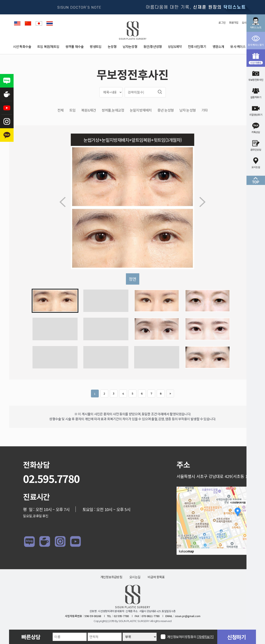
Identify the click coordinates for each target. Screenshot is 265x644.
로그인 (222, 23)
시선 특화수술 (22, 47)
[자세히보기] (205, 637)
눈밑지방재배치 (141, 110)
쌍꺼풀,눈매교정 (113, 110)
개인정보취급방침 (111, 577)
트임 (72, 110)
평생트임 (96, 47)
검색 (160, 92)
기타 (205, 110)
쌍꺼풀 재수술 (74, 47)
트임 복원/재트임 (48, 47)
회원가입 (234, 23)
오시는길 (135, 577)
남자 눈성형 (188, 110)
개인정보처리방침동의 (190, 637)
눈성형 (112, 47)
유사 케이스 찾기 (241, 47)
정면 (132, 279)
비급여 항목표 (156, 577)
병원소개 (218, 47)
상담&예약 (175, 47)
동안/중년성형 (153, 47)
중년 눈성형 (166, 110)
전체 (60, 110)
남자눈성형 (130, 47)
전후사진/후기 (197, 47)
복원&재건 (89, 110)
